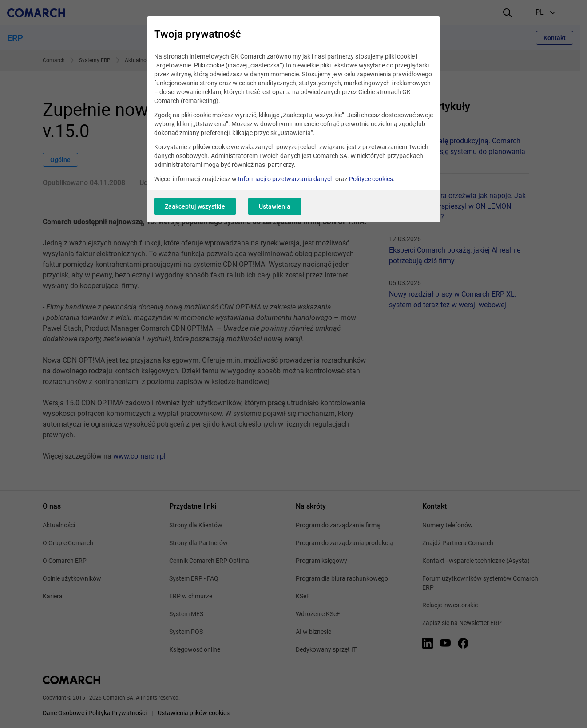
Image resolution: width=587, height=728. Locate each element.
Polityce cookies (371, 179)
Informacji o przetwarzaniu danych (286, 179)
